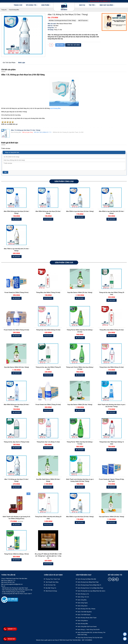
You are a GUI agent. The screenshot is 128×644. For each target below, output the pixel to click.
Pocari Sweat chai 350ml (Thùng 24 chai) (16, 330)
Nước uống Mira (82, 600)
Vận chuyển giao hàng (52, 582)
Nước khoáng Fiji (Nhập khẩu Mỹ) (87, 579)
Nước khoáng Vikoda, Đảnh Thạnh (87, 618)
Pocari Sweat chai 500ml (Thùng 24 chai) (48, 405)
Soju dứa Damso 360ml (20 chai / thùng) (80, 405)
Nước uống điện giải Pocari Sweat (87, 627)
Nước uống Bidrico (83, 621)
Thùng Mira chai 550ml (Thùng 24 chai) (112, 330)
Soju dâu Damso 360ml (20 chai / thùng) (16, 367)
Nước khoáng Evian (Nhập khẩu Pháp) (88, 582)
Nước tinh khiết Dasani (84, 615)
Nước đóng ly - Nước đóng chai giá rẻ (89, 630)
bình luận (22, 63)
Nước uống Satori (82, 606)
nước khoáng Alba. (55, 108)
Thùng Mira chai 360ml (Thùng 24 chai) (48, 292)
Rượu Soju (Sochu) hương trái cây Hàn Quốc (90, 638)
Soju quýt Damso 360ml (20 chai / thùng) (112, 517)
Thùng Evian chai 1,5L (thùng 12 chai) (48, 442)
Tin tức (92, 5)
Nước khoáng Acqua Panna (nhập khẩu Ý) (89, 585)
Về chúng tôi (32, 5)
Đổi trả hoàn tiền (51, 585)
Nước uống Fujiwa (83, 603)
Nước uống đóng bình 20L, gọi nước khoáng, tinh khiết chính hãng (91, 634)
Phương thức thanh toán (53, 579)
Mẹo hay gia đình (107, 5)
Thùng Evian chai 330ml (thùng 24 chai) (48, 330)
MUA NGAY (16, 219)
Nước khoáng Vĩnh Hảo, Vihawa (86, 609)
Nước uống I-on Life (83, 597)
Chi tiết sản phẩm (9, 63)
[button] (41, 17)
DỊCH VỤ (82, 5)
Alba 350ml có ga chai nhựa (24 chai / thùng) (80, 211)
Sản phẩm (46, 5)
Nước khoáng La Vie (83, 594)
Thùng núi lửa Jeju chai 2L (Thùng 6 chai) (16, 442)
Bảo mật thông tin (51, 588)
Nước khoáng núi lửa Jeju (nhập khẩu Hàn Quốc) (91, 591)
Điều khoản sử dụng (51, 591)
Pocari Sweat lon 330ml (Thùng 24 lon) (16, 292)
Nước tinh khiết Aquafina (85, 612)
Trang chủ (18, 5)
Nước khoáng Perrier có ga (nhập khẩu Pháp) (90, 588)
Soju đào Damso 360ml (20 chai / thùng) (80, 292)
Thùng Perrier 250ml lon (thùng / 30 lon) (16, 554)
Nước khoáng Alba (14, 10)
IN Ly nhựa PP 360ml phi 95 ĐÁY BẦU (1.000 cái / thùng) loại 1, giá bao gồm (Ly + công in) (48, 556)
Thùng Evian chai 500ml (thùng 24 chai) (112, 367)
